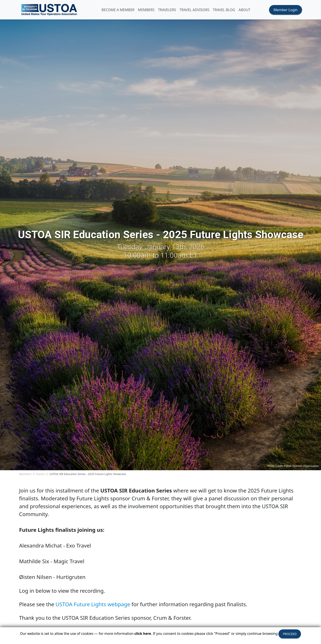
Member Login (285, 10)
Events (41, 475)
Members (25, 475)
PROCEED (290, 634)
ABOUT (248, 10)
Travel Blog (228, 10)
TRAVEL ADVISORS (198, 10)
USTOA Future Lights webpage (93, 606)
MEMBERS (150, 10)
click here (143, 634)
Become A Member (122, 10)
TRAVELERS (171, 10)
